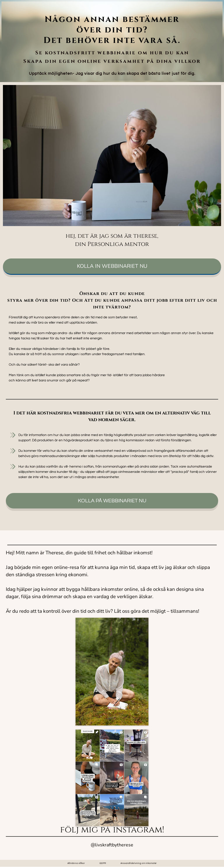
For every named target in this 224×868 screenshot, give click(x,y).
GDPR (103, 863)
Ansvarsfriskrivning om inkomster (139, 863)
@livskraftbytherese (112, 845)
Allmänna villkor (76, 863)
